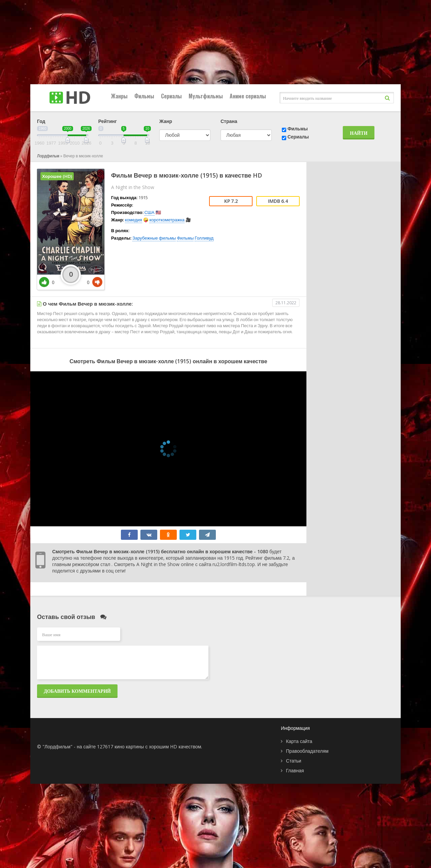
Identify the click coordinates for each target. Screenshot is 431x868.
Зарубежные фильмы (154, 238)
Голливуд (204, 238)
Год (41, 121)
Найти (359, 133)
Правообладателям (307, 751)
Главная (295, 770)
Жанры (119, 96)
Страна (229, 121)
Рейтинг (108, 121)
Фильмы (144, 96)
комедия (134, 220)
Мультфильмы (206, 96)
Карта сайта (299, 741)
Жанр (166, 121)
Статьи (293, 761)
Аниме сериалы (248, 96)
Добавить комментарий (77, 691)
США (150, 212)
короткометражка (167, 220)
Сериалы (171, 96)
